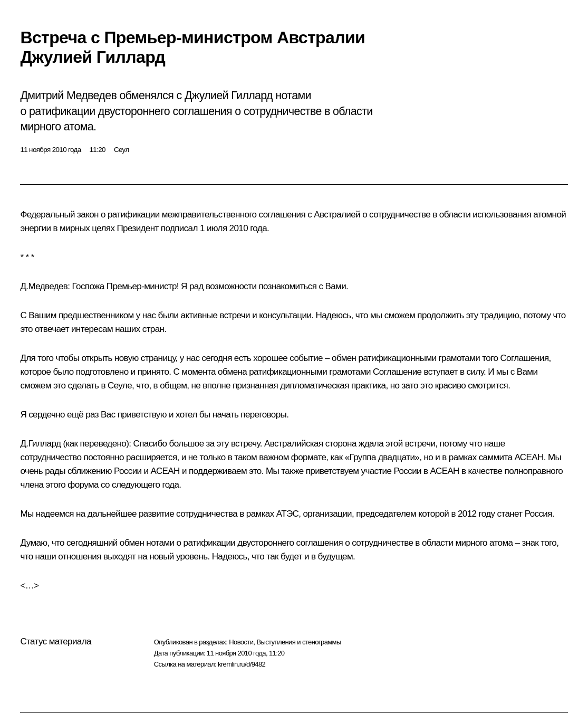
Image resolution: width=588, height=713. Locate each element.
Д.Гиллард (40, 444)
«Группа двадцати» (382, 457)
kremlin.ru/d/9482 (242, 664)
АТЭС (288, 514)
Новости (241, 642)
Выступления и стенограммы (298, 642)
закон (88, 215)
